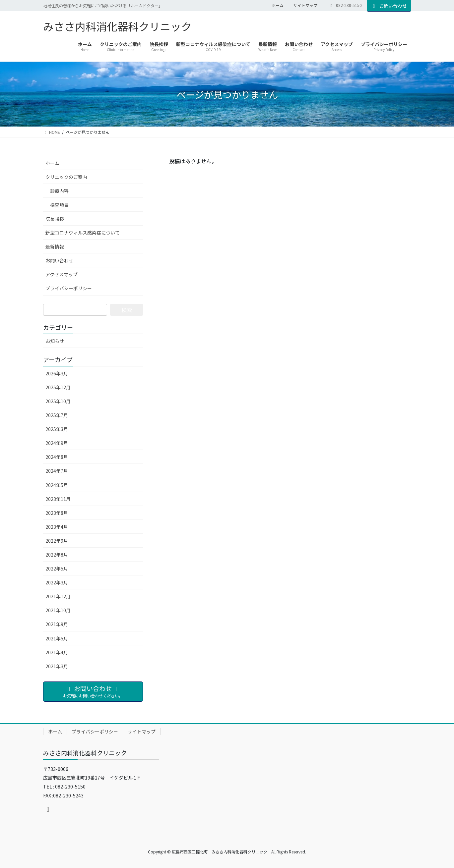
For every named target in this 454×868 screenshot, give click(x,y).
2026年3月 (57, 373)
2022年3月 (57, 582)
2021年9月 (57, 624)
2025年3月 (57, 429)
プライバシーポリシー (69, 288)
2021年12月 (58, 596)
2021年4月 (57, 652)
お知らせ (55, 341)
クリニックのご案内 (66, 177)
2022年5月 (57, 569)
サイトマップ (305, 5)
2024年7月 (57, 471)
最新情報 (55, 246)
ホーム (278, 5)
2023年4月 (57, 527)
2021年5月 (57, 638)
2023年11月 (58, 499)
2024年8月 (57, 457)
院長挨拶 (55, 219)
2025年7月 (57, 415)
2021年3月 (57, 666)
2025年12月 (58, 387)
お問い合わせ (389, 6)
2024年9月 (57, 443)
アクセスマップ (62, 274)
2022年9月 (57, 541)
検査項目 (59, 205)
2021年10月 (58, 610)
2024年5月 (57, 485)
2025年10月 (58, 401)
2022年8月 (57, 555)
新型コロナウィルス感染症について (83, 233)
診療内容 (59, 191)
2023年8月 (57, 513)
